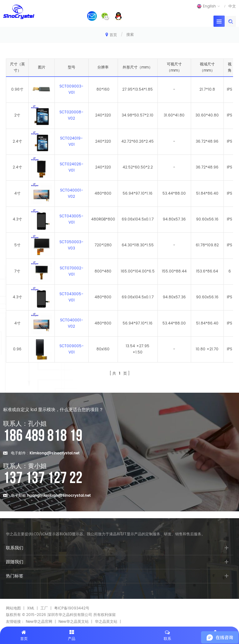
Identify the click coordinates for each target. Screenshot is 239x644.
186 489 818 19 (43, 436)
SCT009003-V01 (71, 90)
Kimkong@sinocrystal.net (55, 453)
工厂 (44, 608)
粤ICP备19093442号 (72, 608)
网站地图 (13, 608)
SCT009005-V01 (72, 349)
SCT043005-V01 (71, 219)
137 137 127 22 (43, 478)
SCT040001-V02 (72, 194)
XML (31, 608)
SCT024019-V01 (71, 142)
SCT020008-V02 (71, 115)
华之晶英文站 (106, 622)
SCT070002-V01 (72, 271)
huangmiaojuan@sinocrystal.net (59, 496)
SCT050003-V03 (71, 245)
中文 (232, 6)
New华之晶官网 (39, 622)
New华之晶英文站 (74, 622)
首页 (111, 35)
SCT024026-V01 (72, 167)
